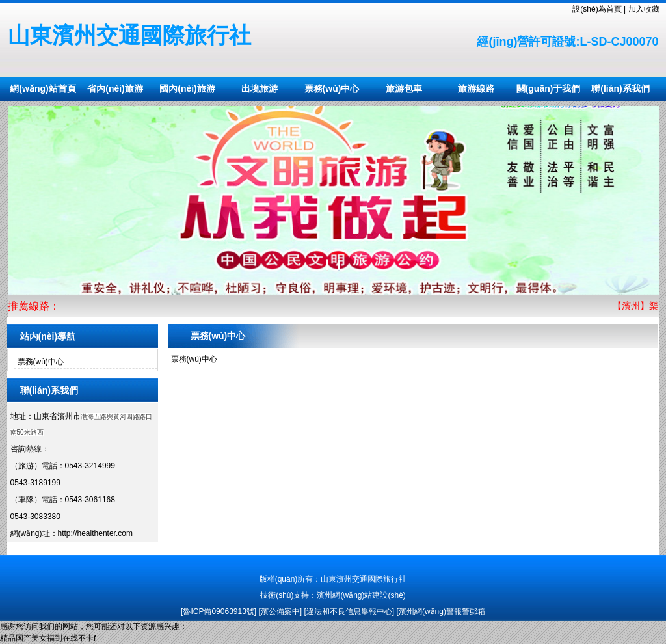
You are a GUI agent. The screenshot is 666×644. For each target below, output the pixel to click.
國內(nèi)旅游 (187, 88)
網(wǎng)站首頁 (43, 88)
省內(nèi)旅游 (115, 88)
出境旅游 (260, 88)
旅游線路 (476, 88)
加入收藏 (644, 9)
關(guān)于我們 (549, 88)
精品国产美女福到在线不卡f (48, 638)
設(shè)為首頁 (597, 9)
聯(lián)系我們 (620, 88)
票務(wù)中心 (332, 88)
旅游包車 (404, 88)
